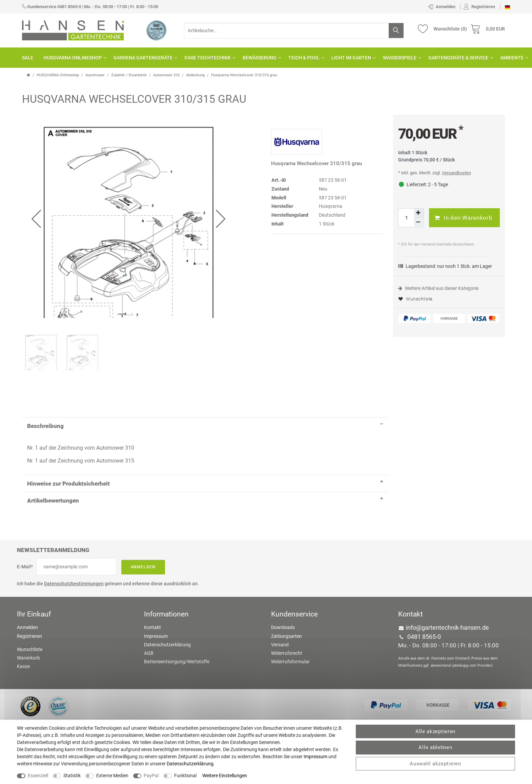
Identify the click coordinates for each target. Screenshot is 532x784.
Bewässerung (260, 58)
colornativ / (335, 695)
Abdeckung (195, 75)
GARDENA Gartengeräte (144, 58)
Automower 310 (166, 75)
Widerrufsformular (290, 626)
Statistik (72, 776)
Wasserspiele (401, 58)
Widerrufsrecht (287, 617)
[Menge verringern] (419, 222)
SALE (28, 58)
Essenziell (38, 776)
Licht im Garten (352, 58)
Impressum (156, 600)
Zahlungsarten (287, 600)
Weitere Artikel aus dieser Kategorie (438, 288)
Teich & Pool (305, 58)
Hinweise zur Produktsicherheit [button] (205, 446)
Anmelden (143, 531)
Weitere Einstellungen (225, 776)
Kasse (23, 630)
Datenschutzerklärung (167, 608)
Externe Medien (112, 776)
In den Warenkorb (463, 218)
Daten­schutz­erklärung (190, 764)
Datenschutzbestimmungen (74, 548)
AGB (149, 617)
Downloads (283, 591)
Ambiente (513, 58)
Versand (280, 608)
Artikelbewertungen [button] (205, 463)
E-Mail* (25, 531)
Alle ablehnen (435, 747)
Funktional (185, 776)
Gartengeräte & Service (459, 58)
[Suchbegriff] (294, 31)
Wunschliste (416, 299)
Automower (95, 75)
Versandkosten (456, 173)
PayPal (151, 776)
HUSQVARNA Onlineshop (73, 58)
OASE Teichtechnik (208, 58)
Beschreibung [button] (205, 388)
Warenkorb (28, 622)
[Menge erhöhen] (419, 213)
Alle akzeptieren (435, 731)
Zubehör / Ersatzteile (129, 75)
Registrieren (29, 600)
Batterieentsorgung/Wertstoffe (177, 626)
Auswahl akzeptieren (435, 764)
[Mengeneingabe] (406, 218)
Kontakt (152, 591)
